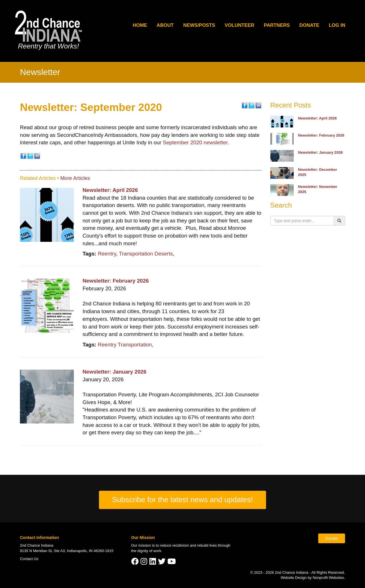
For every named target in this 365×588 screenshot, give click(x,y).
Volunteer (240, 25)
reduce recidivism (175, 545)
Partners (277, 25)
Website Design (294, 578)
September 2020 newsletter (195, 142)
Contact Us (29, 559)
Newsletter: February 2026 (115, 281)
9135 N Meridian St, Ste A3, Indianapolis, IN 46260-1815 (67, 551)
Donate (309, 25)
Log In (337, 25)
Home (140, 25)
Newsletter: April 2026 (110, 190)
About (165, 25)
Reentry (107, 254)
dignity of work (149, 551)
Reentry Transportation (125, 345)
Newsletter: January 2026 (114, 372)
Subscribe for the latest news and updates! (182, 500)
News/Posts (199, 25)
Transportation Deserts (146, 254)
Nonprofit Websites (328, 578)
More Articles (75, 178)
